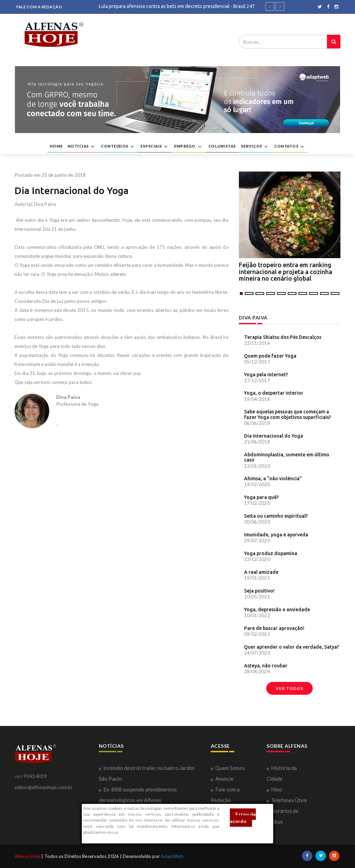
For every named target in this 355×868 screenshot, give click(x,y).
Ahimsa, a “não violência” (273, 479)
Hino (277, 789)
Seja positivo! (259, 591)
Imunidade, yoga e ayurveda (276, 535)
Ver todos (289, 688)
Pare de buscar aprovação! (274, 628)
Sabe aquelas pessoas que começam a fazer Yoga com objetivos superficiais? (288, 414)
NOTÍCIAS (82, 147)
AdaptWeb (172, 856)
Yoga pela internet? (266, 375)
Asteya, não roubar (266, 666)
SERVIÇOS (255, 147)
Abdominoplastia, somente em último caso (287, 457)
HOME (56, 146)
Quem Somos (230, 768)
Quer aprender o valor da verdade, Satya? (292, 647)
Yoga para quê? (261, 497)
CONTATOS (290, 147)
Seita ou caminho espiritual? (276, 516)
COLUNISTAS (222, 146)
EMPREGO (189, 147)
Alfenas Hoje (27, 856)
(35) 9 (19, 777)
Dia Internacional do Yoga (274, 436)
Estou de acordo (243, 818)
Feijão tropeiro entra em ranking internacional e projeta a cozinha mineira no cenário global (285, 272)
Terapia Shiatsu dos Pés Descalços (283, 337)
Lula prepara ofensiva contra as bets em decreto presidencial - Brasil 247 (177, 6)
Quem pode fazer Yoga (270, 356)
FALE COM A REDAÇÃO (39, 7)
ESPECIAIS (155, 147)
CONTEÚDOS (118, 147)
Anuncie (224, 779)
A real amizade (261, 572)
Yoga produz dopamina (271, 553)
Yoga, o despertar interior (274, 393)
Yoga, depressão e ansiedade (277, 610)
